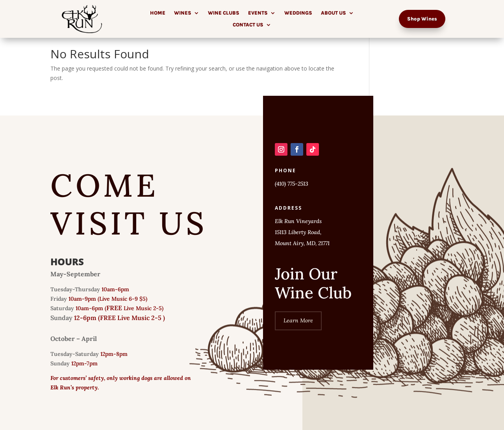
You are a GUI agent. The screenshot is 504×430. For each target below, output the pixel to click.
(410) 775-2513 (292, 184)
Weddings (298, 13)
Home (158, 13)
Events (258, 13)
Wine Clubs (224, 13)
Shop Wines (422, 19)
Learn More (298, 320)
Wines (183, 13)
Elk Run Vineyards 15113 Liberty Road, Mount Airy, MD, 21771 (302, 232)
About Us (334, 13)
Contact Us (248, 25)
